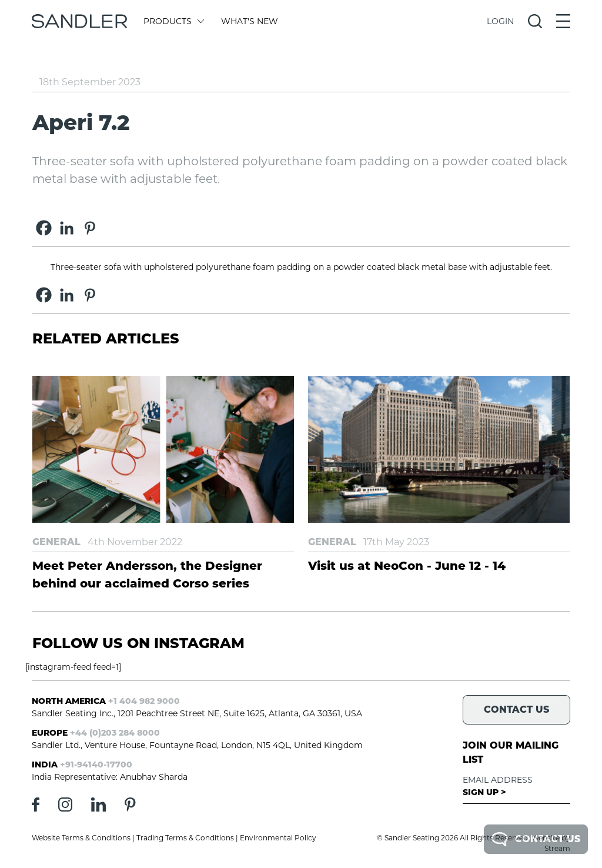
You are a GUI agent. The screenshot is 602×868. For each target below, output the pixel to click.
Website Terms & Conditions (81, 838)
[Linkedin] (67, 228)
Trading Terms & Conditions (185, 838)
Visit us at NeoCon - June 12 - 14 (407, 566)
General (56, 542)
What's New (250, 21)
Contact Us (536, 839)
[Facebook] (44, 228)
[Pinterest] (90, 228)
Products (173, 21)
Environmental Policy (278, 838)
